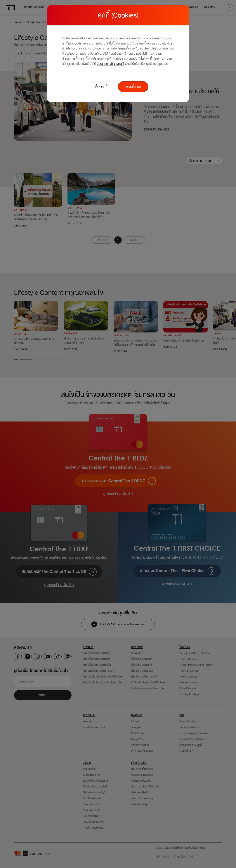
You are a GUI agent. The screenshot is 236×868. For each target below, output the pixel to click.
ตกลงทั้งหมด (133, 87)
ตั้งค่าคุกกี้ (101, 87)
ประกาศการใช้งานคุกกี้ (110, 64)
